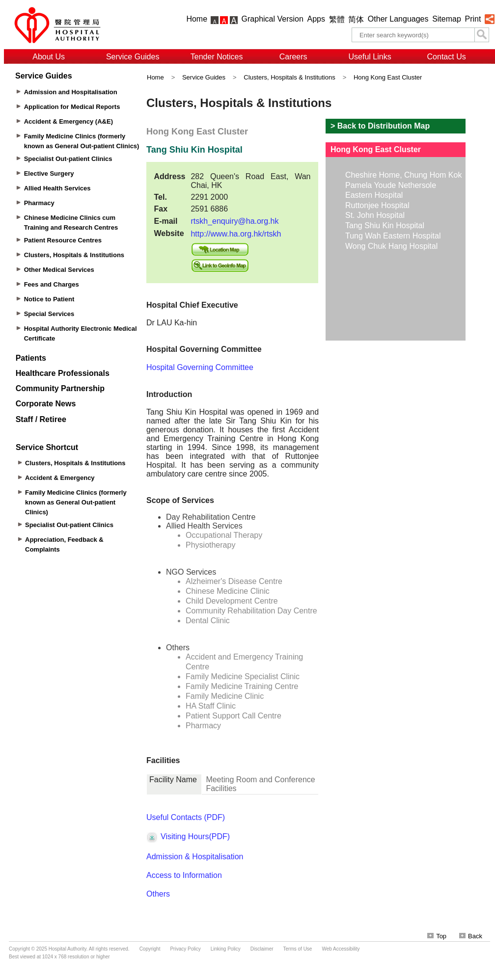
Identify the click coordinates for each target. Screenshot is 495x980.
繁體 (337, 19)
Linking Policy (226, 949)
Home (197, 19)
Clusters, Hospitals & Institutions (289, 77)
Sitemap (447, 19)
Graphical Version (273, 19)
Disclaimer (262, 949)
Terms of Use (298, 949)
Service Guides (133, 57)
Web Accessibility (341, 949)
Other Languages (398, 19)
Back (471, 936)
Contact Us (447, 57)
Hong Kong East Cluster (388, 77)
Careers (293, 57)
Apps (316, 19)
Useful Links (370, 57)
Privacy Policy (185, 949)
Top (437, 936)
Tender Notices (217, 57)
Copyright (150, 949)
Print (473, 19)
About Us (49, 57)
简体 (356, 19)
